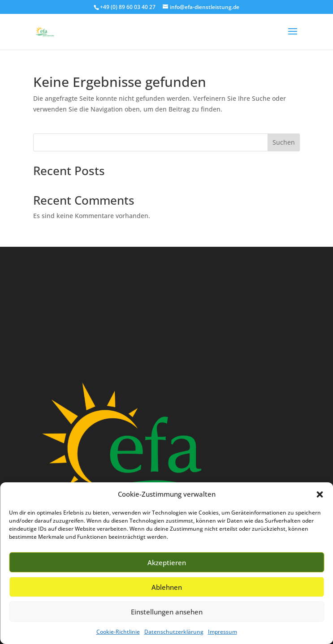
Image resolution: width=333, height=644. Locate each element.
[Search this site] (166, 142)
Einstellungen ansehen (167, 612)
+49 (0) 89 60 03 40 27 (128, 7)
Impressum (223, 632)
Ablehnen (167, 587)
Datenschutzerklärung (174, 632)
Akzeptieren (167, 562)
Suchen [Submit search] (284, 142)
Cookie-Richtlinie (118, 632)
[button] (320, 494)
